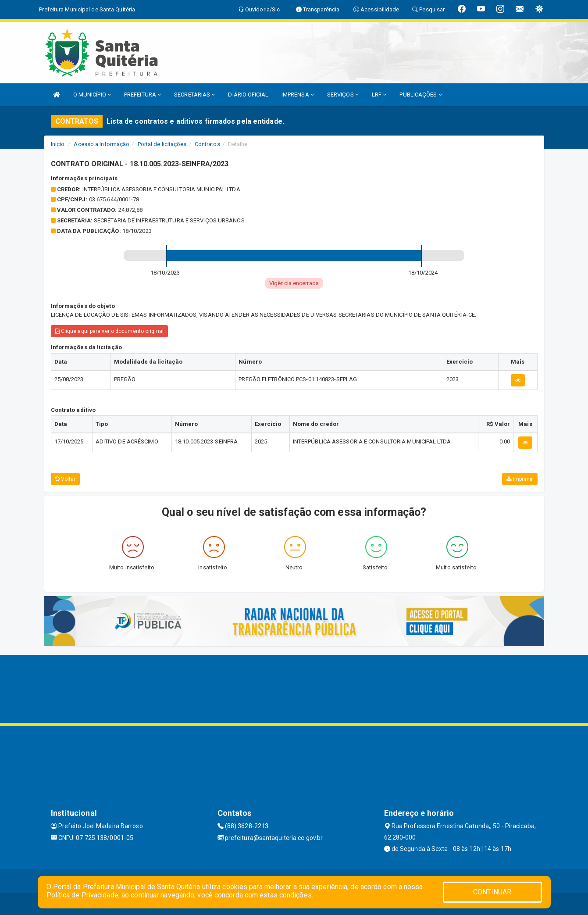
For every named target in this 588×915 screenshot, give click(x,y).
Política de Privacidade (82, 895)
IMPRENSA (298, 95)
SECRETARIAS (194, 95)
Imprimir (520, 479)
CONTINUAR (492, 892)
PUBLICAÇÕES (421, 95)
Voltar (66, 479)
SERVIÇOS (343, 95)
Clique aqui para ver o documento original (109, 331)
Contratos (207, 144)
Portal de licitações (162, 144)
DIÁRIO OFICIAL (248, 95)
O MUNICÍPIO (92, 95)
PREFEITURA (143, 95)
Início (58, 144)
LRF (379, 95)
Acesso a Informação (102, 144)
